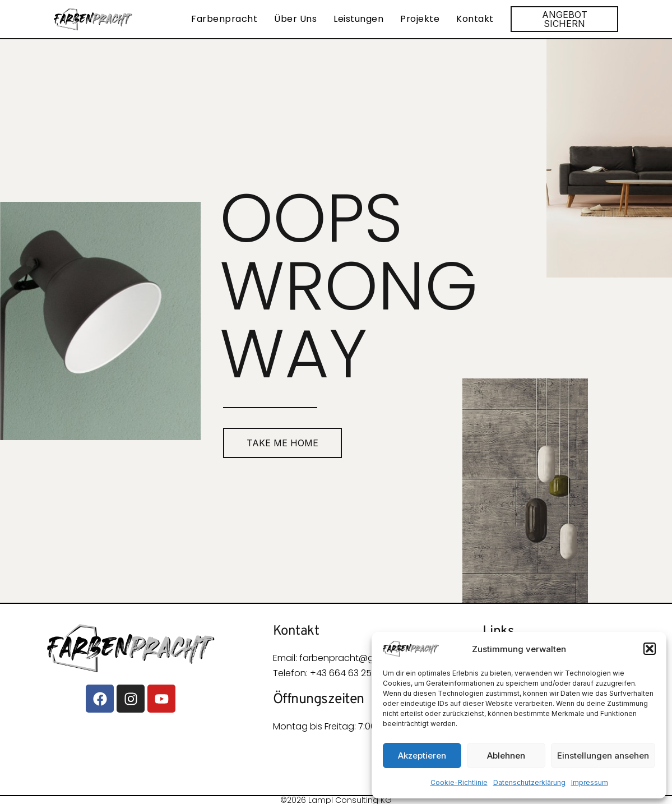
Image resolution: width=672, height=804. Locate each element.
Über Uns (295, 19)
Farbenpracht (224, 19)
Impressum (590, 782)
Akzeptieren (422, 756)
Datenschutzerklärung (529, 782)
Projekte (420, 19)
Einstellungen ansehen (603, 756)
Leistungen (358, 19)
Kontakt (475, 19)
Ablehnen (506, 756)
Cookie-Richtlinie (459, 782)
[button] (650, 649)
